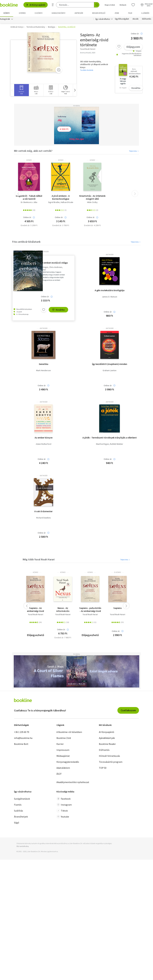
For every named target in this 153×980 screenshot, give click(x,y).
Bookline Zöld (64, 738)
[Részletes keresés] (53, 5)
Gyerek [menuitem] (22, 13)
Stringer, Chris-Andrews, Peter (52, 269)
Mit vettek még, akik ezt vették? (33, 151)
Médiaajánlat (63, 756)
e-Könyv (118, 572)
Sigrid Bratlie (54, 202)
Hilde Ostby (92, 202)
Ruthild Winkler (117, 444)
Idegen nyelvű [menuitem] (99, 13)
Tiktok (62, 811)
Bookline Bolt (21, 744)
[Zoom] (59, 70)
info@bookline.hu (23, 738)
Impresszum (63, 750)
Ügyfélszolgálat (122, 19)
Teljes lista (134, 151)
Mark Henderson (43, 371)
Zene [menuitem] (117, 13)
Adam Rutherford (44, 444)
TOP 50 (103, 768)
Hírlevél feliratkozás (109, 756)
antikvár (45, 252)
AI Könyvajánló (36, 5)
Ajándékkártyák (107, 738)
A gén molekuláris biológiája (110, 290)
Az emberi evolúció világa (54, 263)
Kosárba (136, 88)
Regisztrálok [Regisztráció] (110, 5)
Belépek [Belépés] (123, 5)
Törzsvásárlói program (111, 762)
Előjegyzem (133, 47)
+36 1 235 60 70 (22, 732)
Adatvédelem (63, 768)
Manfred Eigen (102, 444)
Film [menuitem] (130, 13)
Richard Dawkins (44, 518)
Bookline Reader (107, 744)
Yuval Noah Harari (36, 615)
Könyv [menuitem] (7, 13)
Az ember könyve (44, 438)
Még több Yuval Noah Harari (39, 559)
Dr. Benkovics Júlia (29, 202)
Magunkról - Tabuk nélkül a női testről (29, 197)
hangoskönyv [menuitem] (58, 13)
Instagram (64, 805)
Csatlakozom (128, 710)
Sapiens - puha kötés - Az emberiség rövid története (90, 610)
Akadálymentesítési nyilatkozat (73, 782)
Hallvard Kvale (67, 202)
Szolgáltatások (22, 799)
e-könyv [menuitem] (39, 13)
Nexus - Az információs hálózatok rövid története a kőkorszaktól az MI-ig (63, 610)
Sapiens (118, 608)
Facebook (64, 799)
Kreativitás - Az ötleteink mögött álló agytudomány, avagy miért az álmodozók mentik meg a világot (92, 197)
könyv (29, 160)
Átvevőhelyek (21, 817)
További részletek (87, 70)
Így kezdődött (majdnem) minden (110, 364)
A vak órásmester (43, 511)
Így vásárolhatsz (103, 19)
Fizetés (18, 805)
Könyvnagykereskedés (68, 762)
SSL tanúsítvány (23, 846)
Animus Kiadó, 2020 (88, 53)
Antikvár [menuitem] (79, 13)
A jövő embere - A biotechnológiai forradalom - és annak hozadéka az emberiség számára (61, 197)
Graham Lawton (110, 371)
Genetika (44, 364)
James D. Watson (110, 297)
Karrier (60, 744)
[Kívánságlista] (133, 5)
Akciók (136, 19)
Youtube (63, 817)
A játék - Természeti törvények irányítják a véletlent (110, 438)
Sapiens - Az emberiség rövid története (35, 610)
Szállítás (19, 811)
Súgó (17, 823)
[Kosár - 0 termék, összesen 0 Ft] (147, 5)
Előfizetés (147, 19)
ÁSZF (59, 774)
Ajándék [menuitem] (145, 13)
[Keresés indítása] (97, 5)
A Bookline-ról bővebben (69, 732)
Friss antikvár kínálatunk (26, 242)
